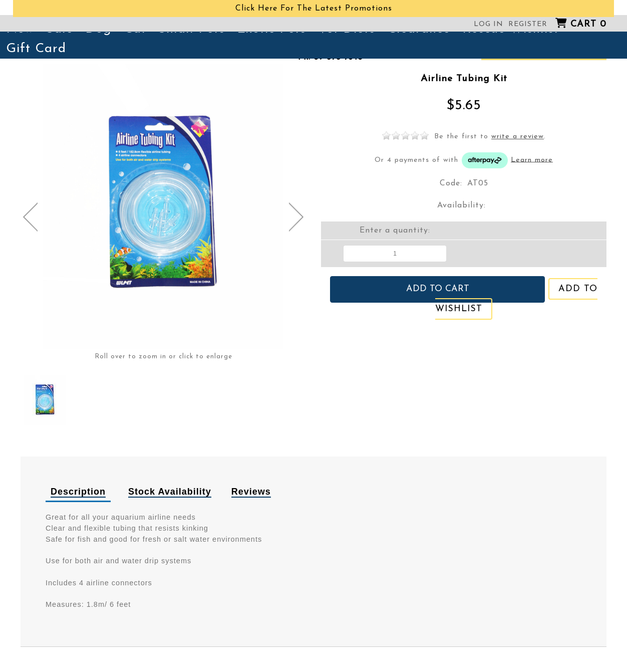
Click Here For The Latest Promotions (314, 9)
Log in (489, 24)
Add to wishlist (522, 288)
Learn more (532, 160)
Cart (588, 24)
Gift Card (36, 49)
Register (528, 24)
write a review (518, 137)
